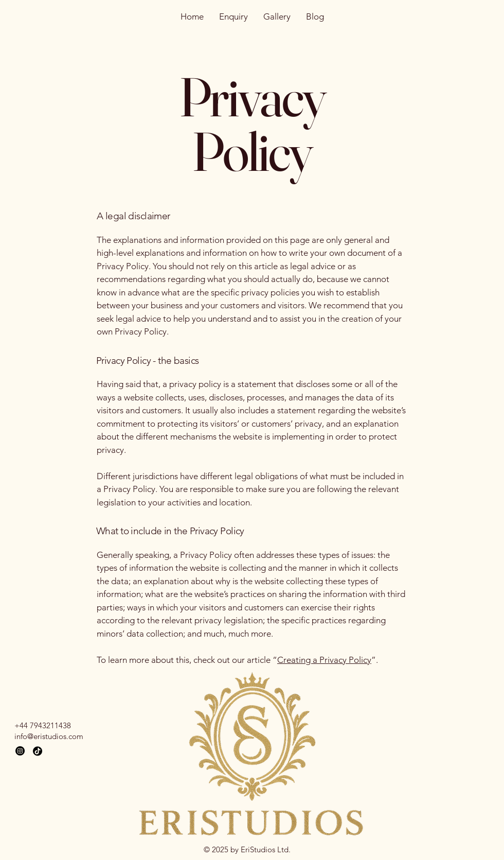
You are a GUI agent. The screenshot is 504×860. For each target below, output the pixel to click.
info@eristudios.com (49, 736)
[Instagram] (20, 751)
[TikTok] (38, 751)
